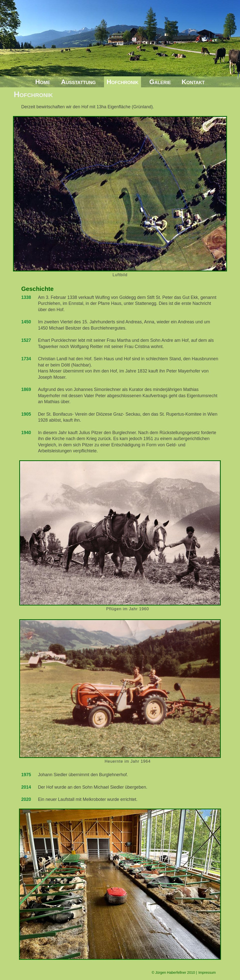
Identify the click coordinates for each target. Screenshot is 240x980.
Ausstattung (78, 82)
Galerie (160, 82)
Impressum (207, 973)
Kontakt (193, 82)
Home (43, 82)
